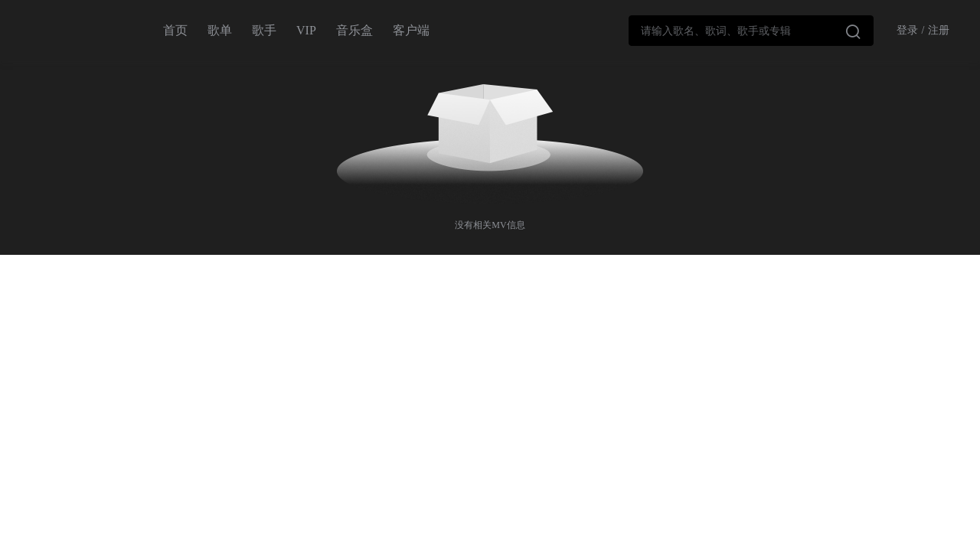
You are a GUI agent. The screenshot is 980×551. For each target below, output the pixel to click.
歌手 (264, 30)
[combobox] (751, 31)
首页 (175, 30)
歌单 (220, 30)
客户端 (411, 30)
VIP (306, 30)
